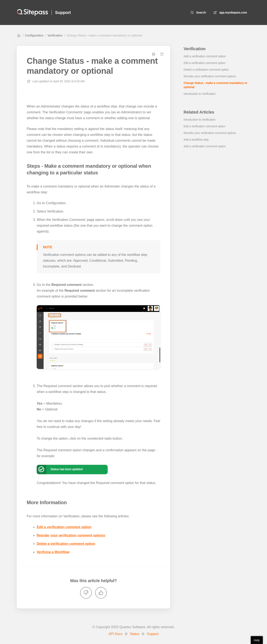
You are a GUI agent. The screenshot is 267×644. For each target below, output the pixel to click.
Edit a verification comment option (64, 527)
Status (135, 634)
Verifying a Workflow (53, 552)
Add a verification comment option (205, 56)
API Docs (115, 634)
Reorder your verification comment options (71, 535)
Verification (55, 35)
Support (153, 634)
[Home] (32, 13)
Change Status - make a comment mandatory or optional (104, 35)
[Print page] (154, 54)
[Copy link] (162, 54)
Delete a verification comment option (66, 544)
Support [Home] (63, 13)
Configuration (34, 35)
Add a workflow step (196, 140)
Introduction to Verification (200, 94)
